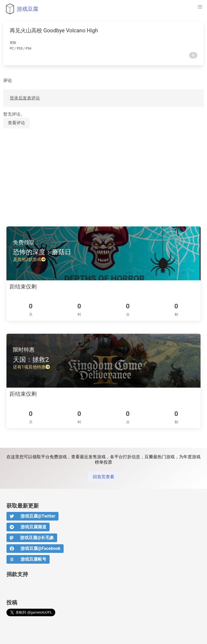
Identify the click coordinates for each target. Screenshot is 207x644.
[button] (200, 7)
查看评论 (16, 123)
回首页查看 (103, 477)
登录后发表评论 (25, 98)
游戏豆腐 (21, 9)
